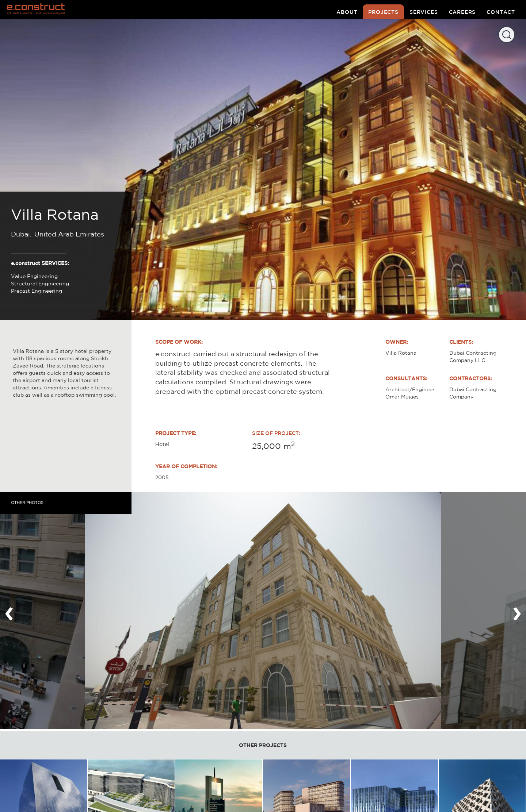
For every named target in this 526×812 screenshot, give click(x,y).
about (347, 12)
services (424, 12)
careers (462, 12)
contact (501, 12)
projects (383, 12)
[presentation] (9, 611)
